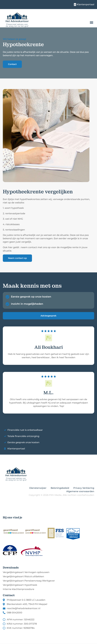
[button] (91, 23)
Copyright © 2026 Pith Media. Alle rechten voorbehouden (61, 495)
